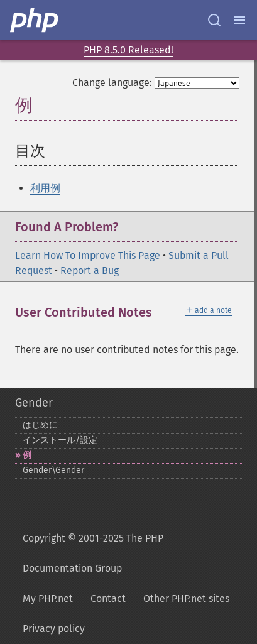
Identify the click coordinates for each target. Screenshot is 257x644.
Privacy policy (54, 629)
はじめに (40, 425)
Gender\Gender (53, 470)
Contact (108, 598)
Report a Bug (90, 270)
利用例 (45, 188)
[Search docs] (214, 20)
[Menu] (239, 20)
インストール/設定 (60, 440)
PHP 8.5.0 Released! (128, 50)
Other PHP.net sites (186, 598)
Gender (34, 403)
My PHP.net (48, 598)
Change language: (112, 83)
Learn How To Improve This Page (88, 255)
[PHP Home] (35, 20)
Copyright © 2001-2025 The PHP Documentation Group (93, 553)
